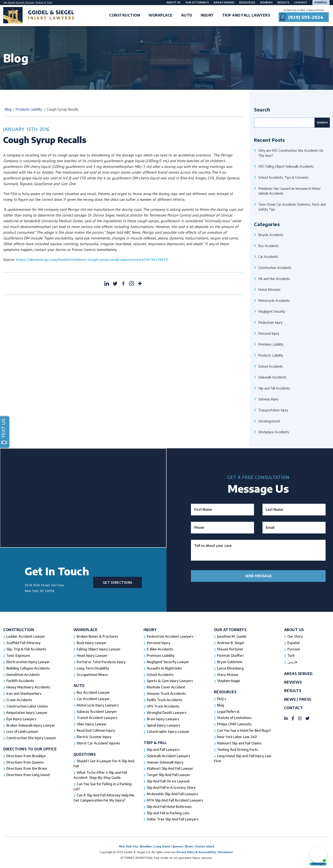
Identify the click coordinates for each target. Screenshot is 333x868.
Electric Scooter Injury (94, 737)
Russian (30, 3)
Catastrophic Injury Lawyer (168, 732)
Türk (291, 656)
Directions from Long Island (28, 776)
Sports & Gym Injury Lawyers (170, 681)
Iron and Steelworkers (24, 694)
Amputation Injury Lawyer (27, 713)
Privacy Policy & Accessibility (196, 853)
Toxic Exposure (18, 656)
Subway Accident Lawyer (97, 712)
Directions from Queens (25, 763)
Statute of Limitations (234, 718)
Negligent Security (272, 311)
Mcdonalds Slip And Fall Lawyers (173, 795)
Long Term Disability (93, 668)
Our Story (295, 637)
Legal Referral (228, 712)
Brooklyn (146, 847)
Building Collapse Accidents (28, 668)
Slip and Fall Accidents (274, 388)
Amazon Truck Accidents (166, 694)
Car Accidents (268, 257)
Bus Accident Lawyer (93, 693)
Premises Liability (271, 344)
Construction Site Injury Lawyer (31, 739)
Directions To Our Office (30, 749)
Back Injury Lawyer (92, 643)
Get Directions (118, 582)
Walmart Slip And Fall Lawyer (170, 769)
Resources (247, 2)
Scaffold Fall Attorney (23, 643)
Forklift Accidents (20, 681)
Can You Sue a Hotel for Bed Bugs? (244, 731)
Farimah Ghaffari (230, 656)
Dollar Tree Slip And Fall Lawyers (173, 820)
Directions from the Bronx (27, 769)
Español (321, 2)
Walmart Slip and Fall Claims (239, 744)
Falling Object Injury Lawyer (99, 649)
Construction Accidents (275, 268)
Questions (85, 755)
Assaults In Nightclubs (164, 668)
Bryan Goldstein (230, 662)
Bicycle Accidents (271, 235)
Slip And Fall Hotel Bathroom (169, 808)
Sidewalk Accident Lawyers (169, 757)
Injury (150, 630)
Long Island (162, 847)
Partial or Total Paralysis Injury (101, 662)
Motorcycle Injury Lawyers (98, 706)
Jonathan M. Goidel (232, 637)
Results (283, 2)
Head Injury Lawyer (92, 656)
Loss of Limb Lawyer (23, 732)
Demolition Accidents (23, 675)
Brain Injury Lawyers (163, 719)
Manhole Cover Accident (166, 688)
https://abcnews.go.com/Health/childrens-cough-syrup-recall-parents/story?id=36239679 (92, 260)
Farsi (49, 3)
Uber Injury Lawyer (92, 725)
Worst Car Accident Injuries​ (98, 744)
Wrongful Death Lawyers (167, 713)
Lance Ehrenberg (230, 668)
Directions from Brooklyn (26, 757)
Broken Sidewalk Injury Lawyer (31, 726)
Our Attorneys (197, 2)
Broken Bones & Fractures (97, 637)
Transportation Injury (273, 410)
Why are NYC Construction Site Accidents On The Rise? (291, 153)
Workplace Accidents (274, 432)
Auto (79, 686)
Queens (178, 847)
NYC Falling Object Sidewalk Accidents (286, 166)
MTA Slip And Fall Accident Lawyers (175, 801)
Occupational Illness (92, 675)
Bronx (189, 847)
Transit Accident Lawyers (97, 718)
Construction (19, 630)
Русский (294, 649)
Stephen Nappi (229, 681)
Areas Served (224, 2)
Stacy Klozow (228, 675)
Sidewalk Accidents (272, 377)
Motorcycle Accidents (274, 300)
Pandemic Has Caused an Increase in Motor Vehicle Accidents (289, 191)
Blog (8, 109)
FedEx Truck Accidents (165, 700)
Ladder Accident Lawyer (26, 637)
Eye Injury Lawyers (21, 719)
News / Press (298, 700)
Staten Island (205, 847)
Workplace (86, 630)
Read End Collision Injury (96, 731)
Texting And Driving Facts (238, 750)
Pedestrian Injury (270, 322)
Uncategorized (269, 421)
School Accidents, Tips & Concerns (283, 177)
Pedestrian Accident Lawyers (170, 637)
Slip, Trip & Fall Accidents (26, 649)
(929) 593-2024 (306, 17)
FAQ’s (222, 699)
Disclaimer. (226, 853)
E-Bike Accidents (160, 649)
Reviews (266, 2)
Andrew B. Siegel (231, 643)
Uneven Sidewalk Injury (165, 763)
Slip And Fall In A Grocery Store (171, 788)
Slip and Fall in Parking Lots (168, 814)
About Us (174, 2)
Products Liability (29, 109)
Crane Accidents (19, 700)
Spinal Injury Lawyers (164, 726)
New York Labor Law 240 (237, 737)
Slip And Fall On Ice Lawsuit (168, 782)
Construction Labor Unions (27, 707)
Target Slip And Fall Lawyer (169, 776)
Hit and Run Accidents (274, 279)
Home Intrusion (269, 289)
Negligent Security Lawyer (168, 662)
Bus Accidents (269, 246)
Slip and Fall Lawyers (163, 750)
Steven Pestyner (230, 649)
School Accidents (271, 366)
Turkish (39, 3)
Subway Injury (268, 399)
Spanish (20, 3)
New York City (128, 847)
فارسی (292, 662)
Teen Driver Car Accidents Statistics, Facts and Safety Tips (292, 207)
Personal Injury (269, 333)
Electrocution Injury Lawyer (28, 662)
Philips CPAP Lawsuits (234, 725)
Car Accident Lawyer (93, 699)
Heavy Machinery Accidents (28, 688)
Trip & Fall (155, 743)
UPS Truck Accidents (163, 707)
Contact (301, 2)
